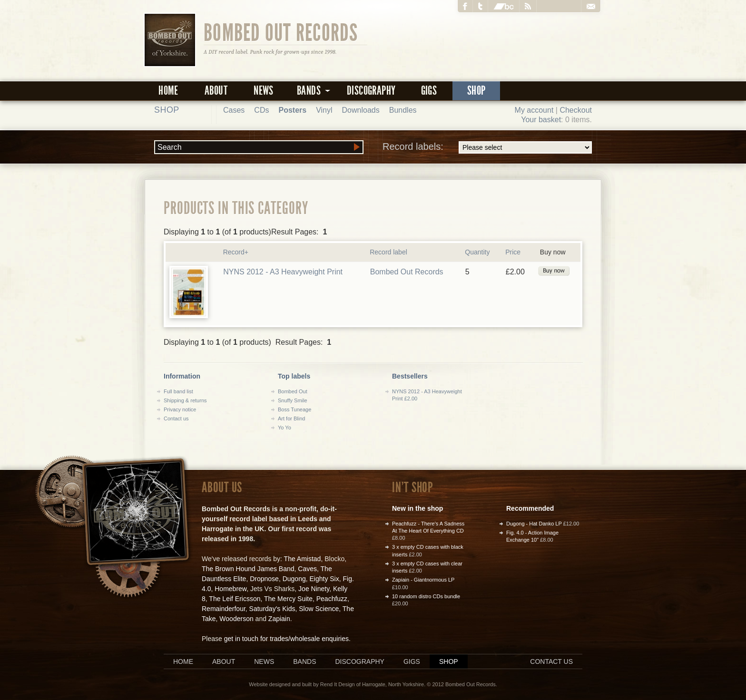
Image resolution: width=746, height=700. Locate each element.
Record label (388, 252)
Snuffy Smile (293, 400)
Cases (234, 110)
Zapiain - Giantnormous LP (423, 580)
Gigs (429, 91)
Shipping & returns (185, 400)
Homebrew (231, 589)
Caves (307, 569)
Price (513, 252)
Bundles (403, 110)
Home (168, 91)
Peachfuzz (332, 599)
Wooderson (236, 619)
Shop (476, 91)
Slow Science (319, 609)
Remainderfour (224, 609)
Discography (371, 91)
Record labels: (487, 147)
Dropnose (264, 579)
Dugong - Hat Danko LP (534, 524)
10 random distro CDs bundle (426, 596)
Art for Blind (291, 418)
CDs (261, 110)
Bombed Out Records (281, 32)
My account (534, 110)
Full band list (178, 391)
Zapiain (279, 619)
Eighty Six (324, 579)
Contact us (176, 418)
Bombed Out (293, 391)
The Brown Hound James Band (248, 569)
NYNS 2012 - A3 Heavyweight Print (283, 272)
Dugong (294, 579)
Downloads (361, 110)
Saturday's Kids (272, 609)
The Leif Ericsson (235, 599)
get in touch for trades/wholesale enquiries (286, 639)
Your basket (541, 120)
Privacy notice (180, 409)
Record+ (236, 252)
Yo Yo (285, 428)
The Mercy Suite (288, 599)
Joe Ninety (314, 589)
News (264, 91)
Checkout (576, 110)
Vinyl (324, 110)
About (216, 91)
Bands (304, 661)
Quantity (477, 252)
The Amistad (303, 559)
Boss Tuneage (294, 409)
